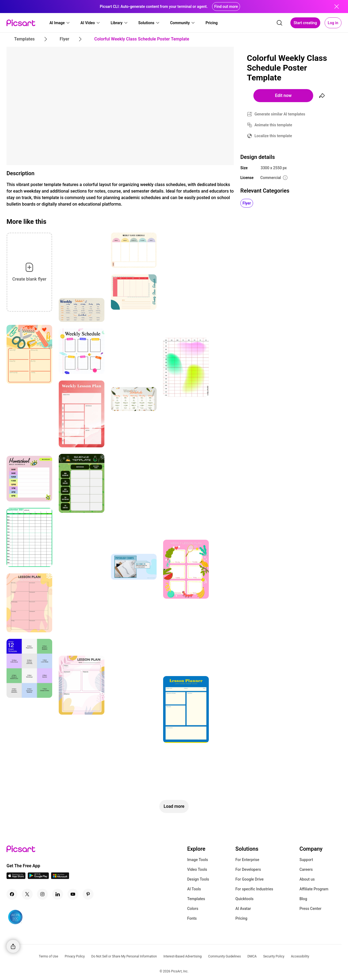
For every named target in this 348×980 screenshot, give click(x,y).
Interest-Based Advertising (183, 956)
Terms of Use (49, 956)
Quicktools (245, 899)
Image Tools (198, 860)
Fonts (192, 918)
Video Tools (197, 869)
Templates (196, 899)
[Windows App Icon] (60, 877)
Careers (306, 869)
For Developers (248, 869)
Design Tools (198, 879)
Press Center (310, 909)
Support (306, 860)
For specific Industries (254, 889)
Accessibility (300, 956)
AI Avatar (243, 909)
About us (307, 879)
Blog (303, 899)
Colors (193, 909)
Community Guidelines (225, 956)
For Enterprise (247, 860)
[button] (60, 23)
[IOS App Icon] (16, 877)
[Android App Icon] (38, 877)
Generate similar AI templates (280, 114)
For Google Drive (250, 879)
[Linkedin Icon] (58, 894)
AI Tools (194, 889)
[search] (279, 23)
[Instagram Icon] (42, 894)
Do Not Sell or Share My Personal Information (124, 956)
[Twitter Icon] (27, 894)
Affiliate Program (314, 889)
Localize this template (273, 136)
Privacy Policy (75, 956)
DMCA (252, 956)
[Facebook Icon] (12, 894)
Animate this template (273, 125)
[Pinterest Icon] (88, 894)
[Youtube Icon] (73, 894)
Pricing (241, 918)
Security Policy (274, 956)
